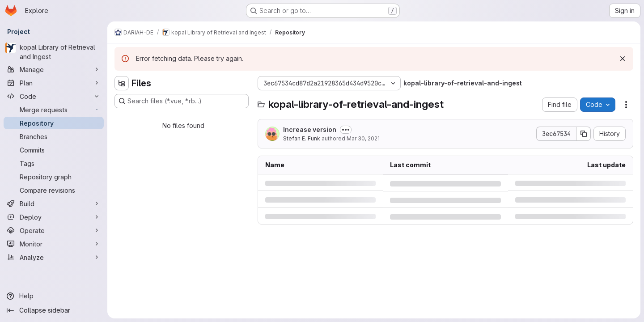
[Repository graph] (54, 177)
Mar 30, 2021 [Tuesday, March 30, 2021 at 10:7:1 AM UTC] (363, 138)
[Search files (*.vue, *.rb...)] (182, 101)
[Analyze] (54, 257)
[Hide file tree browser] (122, 83)
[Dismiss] (623, 59)
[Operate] (54, 230)
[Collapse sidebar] (54, 310)
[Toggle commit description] (346, 130)
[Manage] (54, 69)
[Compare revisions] (54, 190)
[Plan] (54, 83)
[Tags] (54, 163)
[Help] (54, 296)
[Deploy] (54, 217)
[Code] (54, 96)
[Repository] (54, 123)
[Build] (54, 203)
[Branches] (54, 136)
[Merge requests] (54, 110)
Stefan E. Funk (302, 138)
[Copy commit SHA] (584, 134)
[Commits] (54, 150)
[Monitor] (54, 244)
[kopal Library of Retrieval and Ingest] (54, 52)
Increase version (310, 129)
